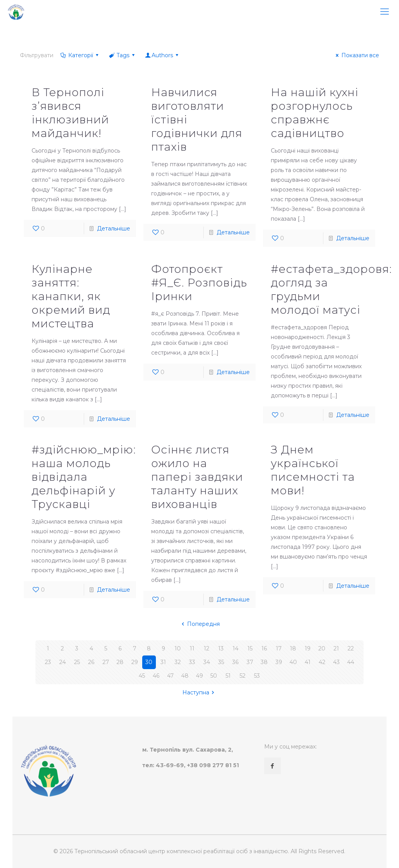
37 (250, 662)
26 (91, 662)
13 (221, 648)
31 (163, 662)
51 (228, 676)
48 (185, 676)
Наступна (200, 692)
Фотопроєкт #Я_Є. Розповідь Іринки (199, 283)
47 (170, 676)
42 (322, 662)
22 (351, 648)
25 (77, 662)
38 (264, 662)
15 (250, 648)
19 (308, 648)
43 (336, 662)
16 (264, 648)
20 (322, 648)
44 (351, 662)
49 (199, 676)
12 (207, 648)
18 (293, 648)
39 (279, 662)
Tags (123, 55)
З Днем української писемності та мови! (313, 470)
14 (236, 648)
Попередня (199, 624)
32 (178, 662)
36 (235, 662)
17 (279, 648)
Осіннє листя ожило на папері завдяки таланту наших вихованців (197, 477)
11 (192, 648)
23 (48, 662)
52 (243, 676)
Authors (162, 55)
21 (336, 648)
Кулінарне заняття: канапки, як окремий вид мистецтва (71, 296)
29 (135, 662)
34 (207, 662)
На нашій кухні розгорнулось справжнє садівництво (315, 113)
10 (178, 648)
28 (120, 662)
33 (192, 662)
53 (257, 676)
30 (149, 662)
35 (221, 662)
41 (308, 662)
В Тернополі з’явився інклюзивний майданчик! (70, 113)
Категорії (80, 55)
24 (63, 662)
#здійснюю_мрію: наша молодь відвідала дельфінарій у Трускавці (84, 477)
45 (142, 676)
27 (106, 662)
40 (293, 662)
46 (156, 676)
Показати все (356, 55)
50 (214, 676)
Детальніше (114, 228)
